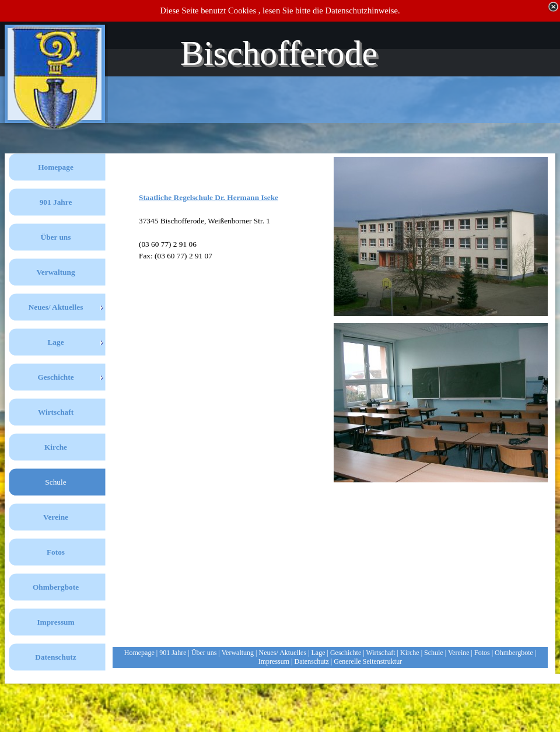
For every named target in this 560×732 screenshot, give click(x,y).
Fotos (482, 653)
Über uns (204, 653)
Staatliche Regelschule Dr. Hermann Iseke (209, 197)
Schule (434, 653)
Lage (318, 653)
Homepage (139, 653)
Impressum (274, 661)
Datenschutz (312, 661)
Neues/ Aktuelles (282, 653)
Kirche (410, 653)
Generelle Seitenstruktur (368, 661)
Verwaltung (238, 653)
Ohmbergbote (514, 653)
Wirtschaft (380, 653)
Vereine (459, 653)
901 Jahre (173, 653)
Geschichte (346, 653)
